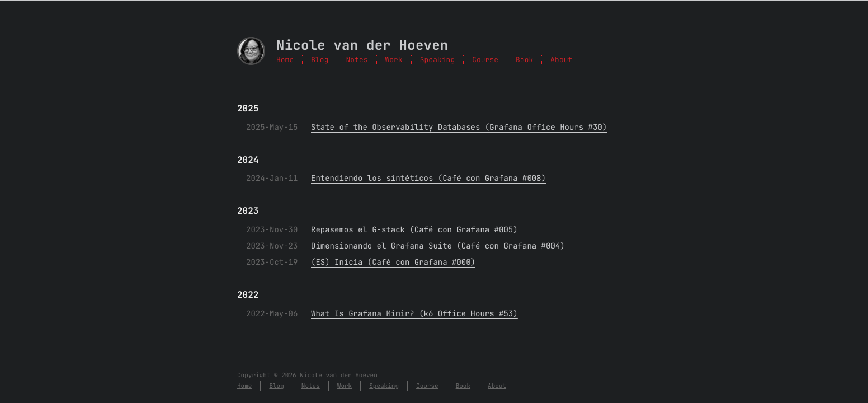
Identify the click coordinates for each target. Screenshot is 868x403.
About (561, 60)
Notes (357, 60)
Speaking (437, 60)
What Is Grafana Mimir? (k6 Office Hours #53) (414, 314)
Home (285, 60)
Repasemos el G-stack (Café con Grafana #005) (414, 230)
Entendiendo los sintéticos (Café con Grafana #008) (428, 179)
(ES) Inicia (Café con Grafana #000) (393, 263)
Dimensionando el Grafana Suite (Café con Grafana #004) (438, 246)
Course (485, 60)
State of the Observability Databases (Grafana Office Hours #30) (459, 128)
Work (394, 60)
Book (524, 60)
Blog (320, 60)
